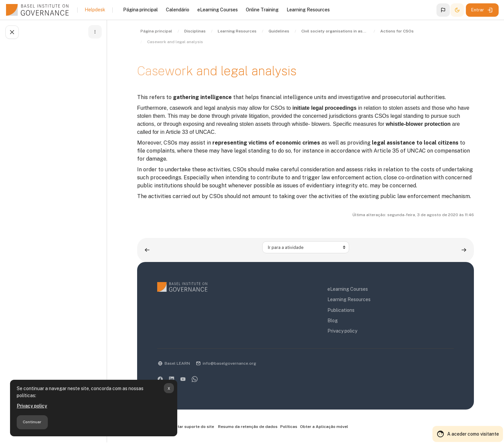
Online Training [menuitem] (262, 10)
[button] (443, 10)
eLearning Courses (348, 289)
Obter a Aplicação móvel (324, 427)
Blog (333, 321)
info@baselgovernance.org (229, 363)
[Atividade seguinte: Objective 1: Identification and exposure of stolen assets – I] (464, 250)
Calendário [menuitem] (178, 10)
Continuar (32, 422)
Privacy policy (32, 406)
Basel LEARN (177, 363)
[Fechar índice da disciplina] (12, 32)
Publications (341, 310)
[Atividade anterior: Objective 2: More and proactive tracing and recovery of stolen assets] (147, 250)
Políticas (289, 427)
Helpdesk (95, 10)
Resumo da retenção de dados (248, 427)
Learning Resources (349, 299)
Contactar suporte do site (186, 427)
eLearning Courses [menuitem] (218, 10)
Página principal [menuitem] (140, 10)
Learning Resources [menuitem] (308, 10)
